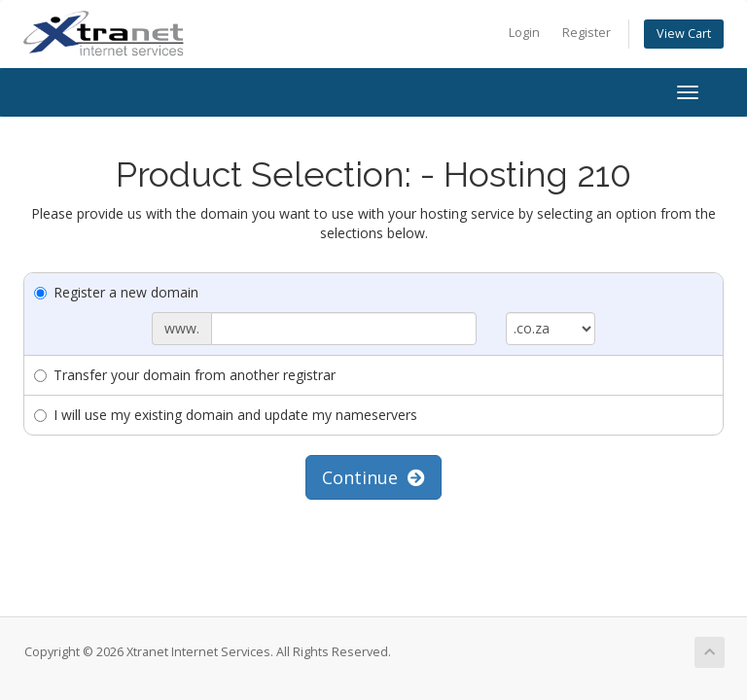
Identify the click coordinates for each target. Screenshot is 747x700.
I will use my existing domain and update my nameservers (226, 415)
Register (587, 33)
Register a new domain (116, 292)
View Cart (684, 34)
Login (524, 33)
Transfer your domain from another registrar (185, 375)
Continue (373, 477)
